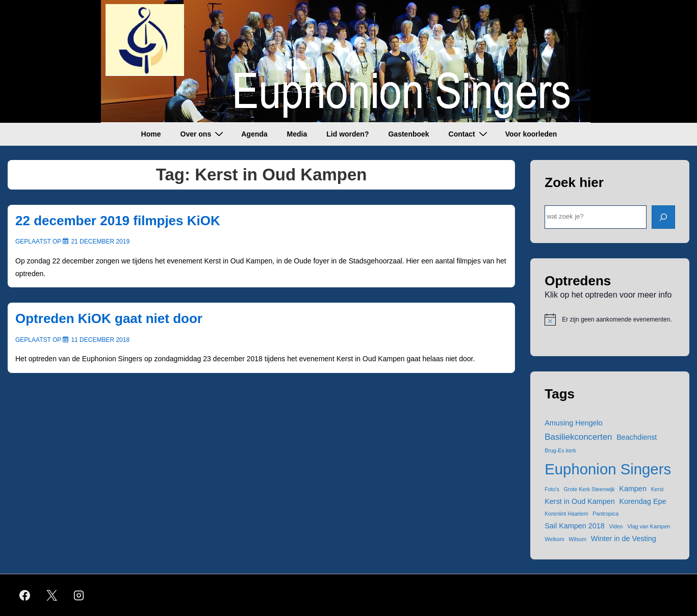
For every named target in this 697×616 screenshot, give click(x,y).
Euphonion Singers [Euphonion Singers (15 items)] (608, 469)
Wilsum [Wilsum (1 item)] (577, 539)
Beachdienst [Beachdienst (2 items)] (637, 437)
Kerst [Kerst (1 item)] (657, 489)
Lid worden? (347, 134)
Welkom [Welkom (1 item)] (554, 539)
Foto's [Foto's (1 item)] (552, 489)
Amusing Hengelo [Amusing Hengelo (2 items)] (574, 423)
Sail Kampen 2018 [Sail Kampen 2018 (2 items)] (575, 526)
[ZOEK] (663, 217)
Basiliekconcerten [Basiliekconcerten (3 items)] (578, 437)
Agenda (254, 134)
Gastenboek (408, 134)
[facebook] (25, 595)
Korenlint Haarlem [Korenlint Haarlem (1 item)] (566, 514)
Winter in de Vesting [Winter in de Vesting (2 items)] (624, 539)
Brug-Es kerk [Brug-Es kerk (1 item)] (560, 450)
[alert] (610, 319)
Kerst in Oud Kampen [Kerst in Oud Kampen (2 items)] (580, 501)
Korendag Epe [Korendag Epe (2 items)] (642, 501)
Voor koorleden (531, 134)
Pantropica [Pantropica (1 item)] (605, 514)
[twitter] (52, 595)
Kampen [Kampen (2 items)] (633, 489)
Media (297, 134)
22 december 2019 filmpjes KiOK (118, 221)
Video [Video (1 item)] (616, 526)
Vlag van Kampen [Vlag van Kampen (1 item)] (649, 526)
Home (151, 134)
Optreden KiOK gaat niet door (109, 318)
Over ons (203, 134)
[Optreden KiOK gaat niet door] (100, 340)
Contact (469, 134)
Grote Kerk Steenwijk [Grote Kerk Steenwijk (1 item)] (589, 489)
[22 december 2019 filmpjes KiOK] (100, 242)
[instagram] (79, 595)
